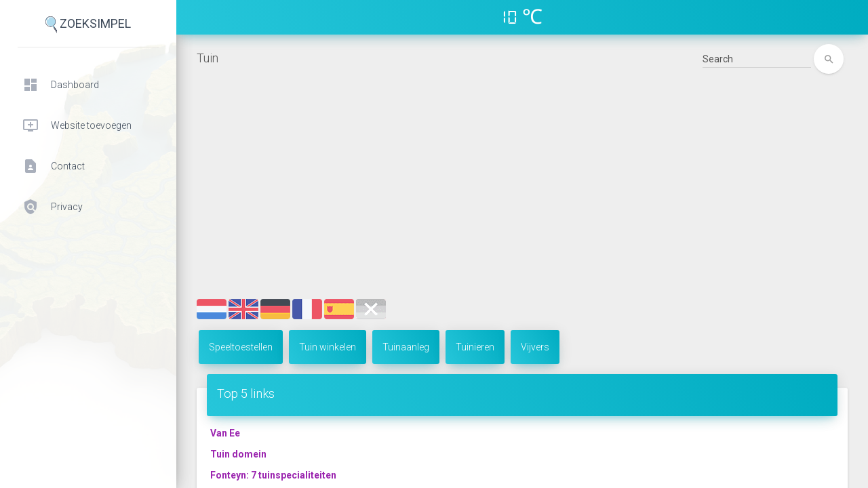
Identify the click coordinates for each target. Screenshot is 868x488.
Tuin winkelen (328, 347)
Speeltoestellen (241, 347)
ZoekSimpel (88, 25)
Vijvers (535, 347)
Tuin (208, 58)
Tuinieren (475, 347)
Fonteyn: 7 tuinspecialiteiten (273, 475)
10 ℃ (522, 17)
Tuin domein (238, 454)
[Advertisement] (522, 197)
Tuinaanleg (406, 347)
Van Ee (225, 433)
